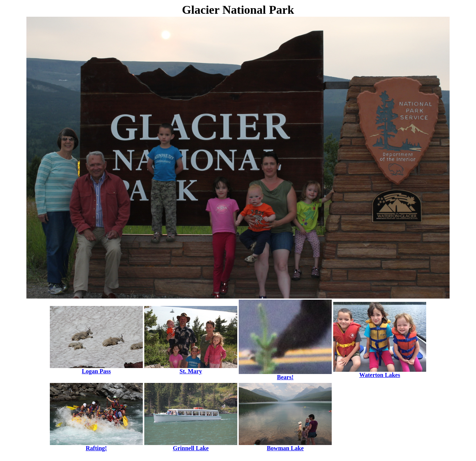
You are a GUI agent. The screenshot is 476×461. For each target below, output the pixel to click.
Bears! (285, 375)
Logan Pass (96, 369)
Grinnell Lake (191, 446)
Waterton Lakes (380, 372)
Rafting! (96, 446)
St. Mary (191, 369)
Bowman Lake (285, 446)
